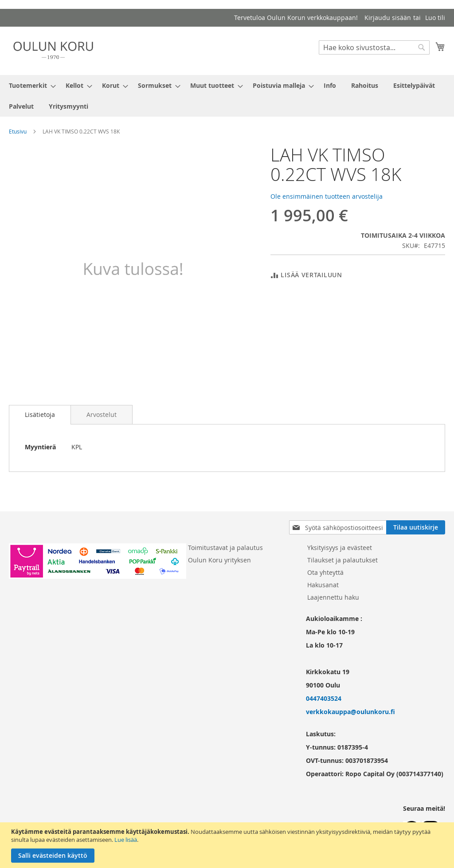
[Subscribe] (416, 527)
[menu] (227, 96)
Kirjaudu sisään (388, 18)
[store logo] (53, 50)
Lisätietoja (40, 414)
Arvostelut (102, 414)
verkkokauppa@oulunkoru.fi (350, 712)
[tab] (40, 415)
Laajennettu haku (333, 597)
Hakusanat (323, 585)
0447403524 (324, 698)
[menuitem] (30, 85)
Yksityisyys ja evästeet (340, 548)
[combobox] (374, 47)
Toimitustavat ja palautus (225, 548)
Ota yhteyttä (325, 572)
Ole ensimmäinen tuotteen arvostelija (327, 196)
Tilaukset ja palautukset (342, 560)
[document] (228, 845)
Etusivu (18, 131)
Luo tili (435, 18)
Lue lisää (126, 840)
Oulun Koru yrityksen (219, 560)
